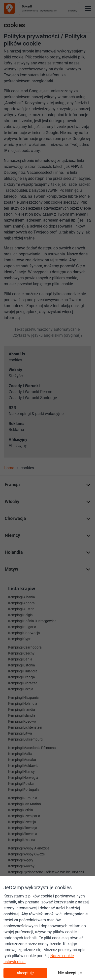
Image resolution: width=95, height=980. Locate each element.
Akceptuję (25, 973)
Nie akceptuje (70, 973)
